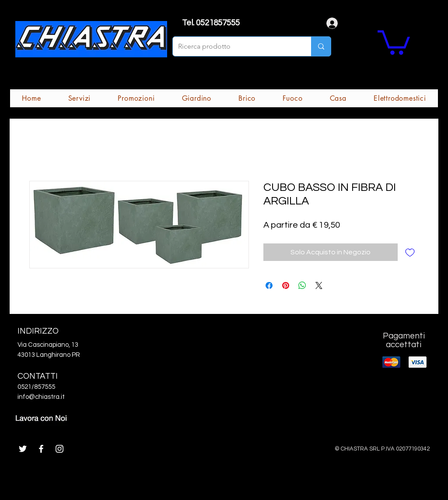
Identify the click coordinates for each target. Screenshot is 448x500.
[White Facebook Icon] (41, 449)
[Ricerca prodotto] (235, 46)
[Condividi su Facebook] (269, 285)
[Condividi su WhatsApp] (302, 285)
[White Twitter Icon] (23, 449)
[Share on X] (319, 285)
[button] (394, 41)
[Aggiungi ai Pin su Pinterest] (286, 285)
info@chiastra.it (41, 397)
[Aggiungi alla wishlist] (410, 252)
